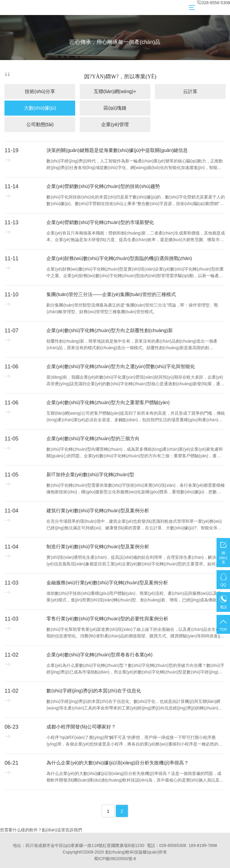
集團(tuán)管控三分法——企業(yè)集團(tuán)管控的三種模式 (111, 294)
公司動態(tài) (40, 124)
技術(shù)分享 (40, 91)
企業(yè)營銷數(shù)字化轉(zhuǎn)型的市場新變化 (100, 222)
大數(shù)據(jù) (40, 108)
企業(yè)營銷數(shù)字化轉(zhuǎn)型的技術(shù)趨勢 (103, 186)
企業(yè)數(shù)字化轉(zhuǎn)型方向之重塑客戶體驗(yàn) (108, 402)
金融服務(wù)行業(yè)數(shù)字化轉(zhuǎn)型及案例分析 (107, 583)
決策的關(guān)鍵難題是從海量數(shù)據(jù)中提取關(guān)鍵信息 (117, 150)
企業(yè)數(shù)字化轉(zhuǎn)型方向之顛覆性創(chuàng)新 (110, 330)
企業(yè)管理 (115, 124)
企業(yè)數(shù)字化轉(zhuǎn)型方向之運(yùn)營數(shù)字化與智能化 (121, 366)
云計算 (190, 91)
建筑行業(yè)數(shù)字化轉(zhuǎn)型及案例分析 (98, 511)
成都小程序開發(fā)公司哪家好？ (81, 727)
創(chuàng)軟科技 (122, 852)
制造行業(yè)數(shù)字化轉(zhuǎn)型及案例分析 (98, 547)
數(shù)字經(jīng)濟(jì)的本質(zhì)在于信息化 (94, 691)
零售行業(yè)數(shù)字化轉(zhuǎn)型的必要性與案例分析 (107, 619)
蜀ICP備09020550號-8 (115, 859)
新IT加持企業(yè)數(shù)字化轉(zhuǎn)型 (90, 475)
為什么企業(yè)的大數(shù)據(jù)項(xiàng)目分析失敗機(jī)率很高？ (118, 763)
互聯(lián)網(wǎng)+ (115, 91)
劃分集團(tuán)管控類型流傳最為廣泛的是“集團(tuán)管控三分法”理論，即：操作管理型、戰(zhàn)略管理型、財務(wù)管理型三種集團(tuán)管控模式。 (132, 308)
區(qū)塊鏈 (115, 108)
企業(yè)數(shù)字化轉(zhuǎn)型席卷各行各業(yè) (99, 655)
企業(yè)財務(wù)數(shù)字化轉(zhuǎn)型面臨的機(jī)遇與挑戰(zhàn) (119, 258)
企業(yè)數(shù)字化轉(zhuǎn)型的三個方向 (93, 439)
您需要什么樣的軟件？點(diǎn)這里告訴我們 (41, 830)
